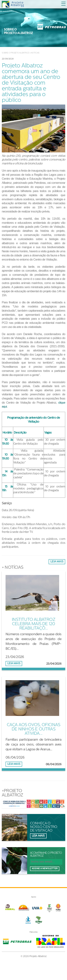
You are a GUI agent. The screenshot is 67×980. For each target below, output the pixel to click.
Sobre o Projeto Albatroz (15, 53)
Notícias (35, 53)
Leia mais (57, 562)
